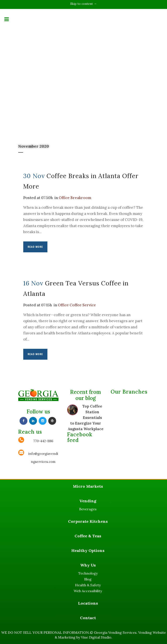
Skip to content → (83, 4)
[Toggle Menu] (7, 19)
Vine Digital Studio (96, 637)
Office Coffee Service (77, 305)
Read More (35, 247)
